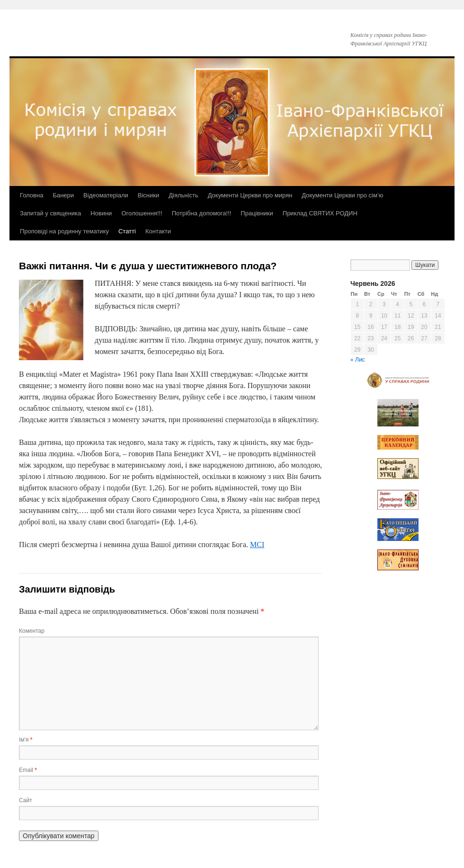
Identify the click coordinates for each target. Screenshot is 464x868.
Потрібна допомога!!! (202, 213)
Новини (101, 213)
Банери (63, 195)
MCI (257, 545)
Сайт (26, 800)
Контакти (158, 231)
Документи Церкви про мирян (250, 195)
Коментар (32, 631)
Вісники (148, 195)
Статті (127, 231)
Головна (31, 195)
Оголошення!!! (142, 213)
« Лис (358, 360)
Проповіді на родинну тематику (64, 231)
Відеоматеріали (106, 195)
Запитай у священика (50, 213)
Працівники (257, 213)
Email (28, 770)
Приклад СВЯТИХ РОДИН (320, 213)
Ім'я (26, 740)
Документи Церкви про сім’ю (342, 195)
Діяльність (183, 195)
